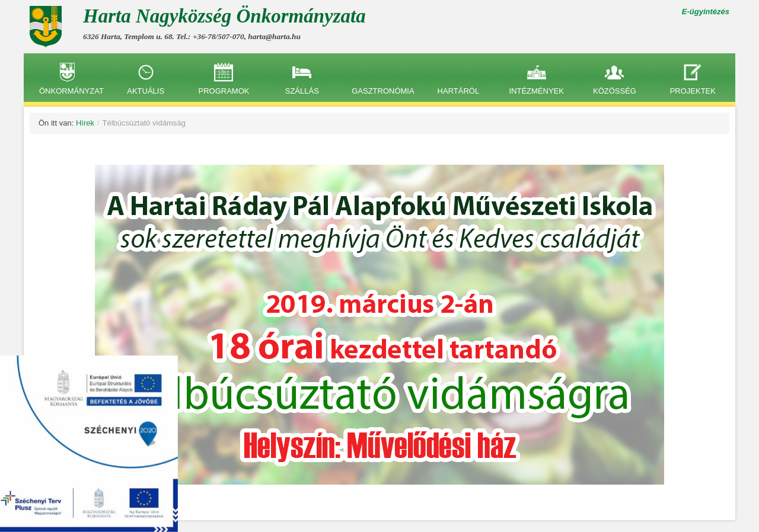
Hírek (85, 123)
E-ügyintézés (706, 12)
